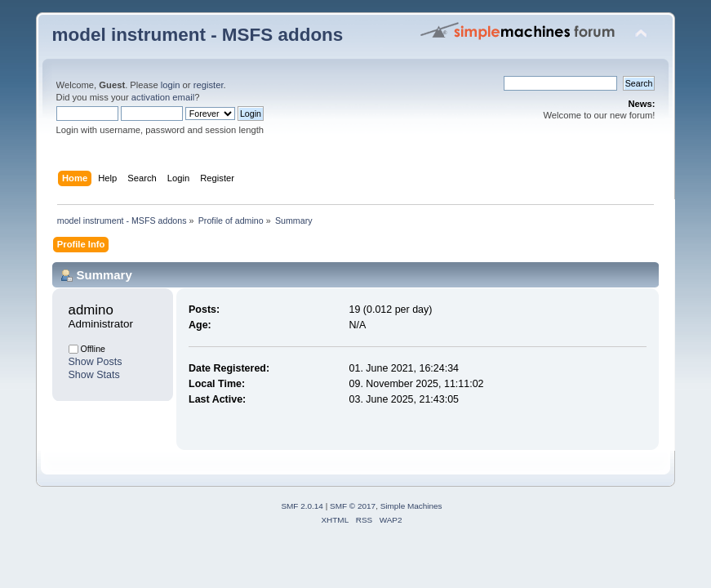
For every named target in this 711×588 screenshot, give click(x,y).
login (171, 85)
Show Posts (96, 362)
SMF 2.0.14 (302, 506)
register (209, 85)
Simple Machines (411, 506)
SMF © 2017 (353, 506)
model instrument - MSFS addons (198, 35)
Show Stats (94, 375)
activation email (163, 97)
